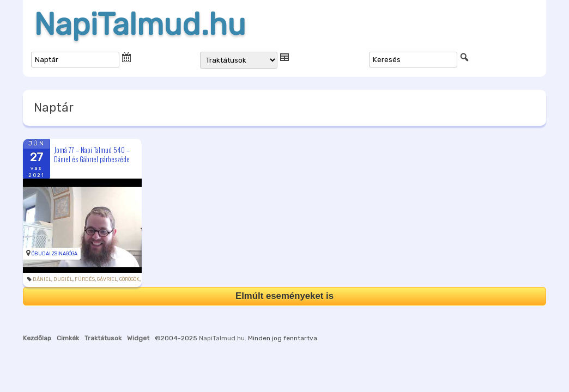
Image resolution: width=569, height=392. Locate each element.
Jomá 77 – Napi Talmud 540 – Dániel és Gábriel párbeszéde (92, 154)
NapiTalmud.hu (140, 24)
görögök (129, 279)
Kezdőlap (37, 338)
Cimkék (68, 338)
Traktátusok (103, 338)
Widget (138, 338)
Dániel (42, 279)
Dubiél (63, 279)
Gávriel (107, 279)
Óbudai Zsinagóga (55, 254)
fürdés (85, 279)
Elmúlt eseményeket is (284, 296)
